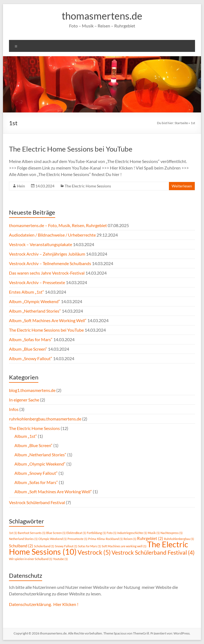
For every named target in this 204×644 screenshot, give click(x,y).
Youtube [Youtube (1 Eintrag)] (60, 559)
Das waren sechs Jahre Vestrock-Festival (47, 273)
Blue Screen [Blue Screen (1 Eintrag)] (56, 533)
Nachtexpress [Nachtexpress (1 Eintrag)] (171, 533)
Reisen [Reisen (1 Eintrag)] (130, 539)
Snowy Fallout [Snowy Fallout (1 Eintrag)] (66, 546)
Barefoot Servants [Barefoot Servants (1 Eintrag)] (32, 533)
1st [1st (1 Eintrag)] (13, 533)
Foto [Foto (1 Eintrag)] (112, 533)
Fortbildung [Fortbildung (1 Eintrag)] (96, 533)
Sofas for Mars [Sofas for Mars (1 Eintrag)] (89, 546)
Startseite (181, 123)
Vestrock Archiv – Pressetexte (37, 282)
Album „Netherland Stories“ (35, 311)
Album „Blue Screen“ (28, 349)
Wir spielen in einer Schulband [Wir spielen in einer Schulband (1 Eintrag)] (31, 559)
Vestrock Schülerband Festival (37, 502)
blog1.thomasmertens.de (32, 390)
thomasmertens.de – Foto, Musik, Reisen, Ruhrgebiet (58, 225)
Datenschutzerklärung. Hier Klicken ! (44, 604)
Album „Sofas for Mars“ (31, 339)
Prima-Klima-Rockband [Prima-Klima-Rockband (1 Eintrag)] (105, 539)
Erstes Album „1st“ (27, 292)
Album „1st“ (26, 436)
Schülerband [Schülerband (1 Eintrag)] (44, 546)
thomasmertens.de (102, 16)
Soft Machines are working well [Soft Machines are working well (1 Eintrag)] (124, 546)
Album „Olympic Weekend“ (35, 301)
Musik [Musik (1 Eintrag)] (154, 533)
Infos (14, 409)
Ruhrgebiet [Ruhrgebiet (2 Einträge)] (150, 538)
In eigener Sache (24, 400)
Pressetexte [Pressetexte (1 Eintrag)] (77, 539)
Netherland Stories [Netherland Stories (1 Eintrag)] (23, 539)
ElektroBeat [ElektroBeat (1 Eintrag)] (76, 533)
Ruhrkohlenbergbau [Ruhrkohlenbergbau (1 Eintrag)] (179, 539)
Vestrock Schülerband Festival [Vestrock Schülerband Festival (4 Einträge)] (153, 552)
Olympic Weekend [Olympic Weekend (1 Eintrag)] (52, 539)
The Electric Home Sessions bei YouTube (71, 149)
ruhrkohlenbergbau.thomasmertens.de (45, 419)
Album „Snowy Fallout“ (31, 358)
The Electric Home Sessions (88, 186)
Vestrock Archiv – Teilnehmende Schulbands (50, 263)
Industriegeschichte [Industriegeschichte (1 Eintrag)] (132, 533)
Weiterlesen (182, 186)
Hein (21, 186)
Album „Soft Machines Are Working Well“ (48, 320)
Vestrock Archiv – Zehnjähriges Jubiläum (47, 254)
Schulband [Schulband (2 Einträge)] (21, 546)
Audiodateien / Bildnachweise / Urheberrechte (52, 235)
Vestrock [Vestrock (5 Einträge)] (94, 552)
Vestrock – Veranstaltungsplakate (41, 244)
